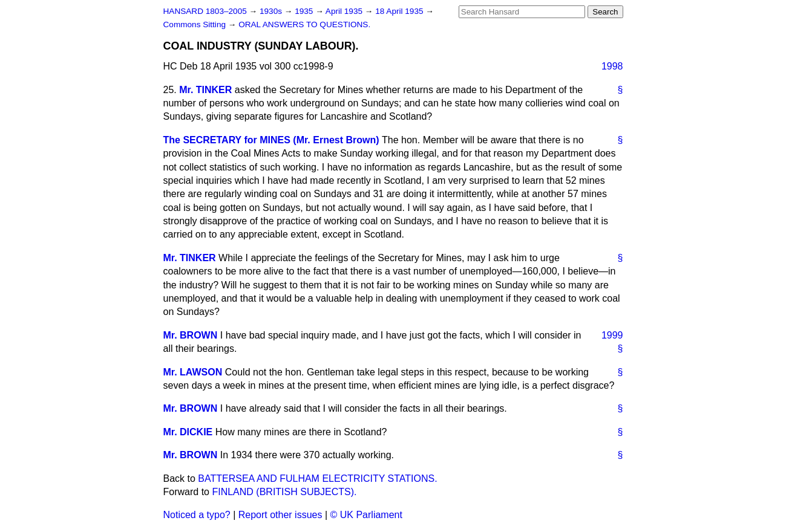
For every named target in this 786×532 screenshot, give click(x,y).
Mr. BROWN (191, 335)
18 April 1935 (400, 11)
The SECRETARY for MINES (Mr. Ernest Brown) (271, 140)
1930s (272, 11)
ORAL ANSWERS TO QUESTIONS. (304, 24)
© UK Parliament (366, 515)
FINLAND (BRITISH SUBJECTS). (284, 492)
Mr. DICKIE (188, 432)
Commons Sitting (196, 24)
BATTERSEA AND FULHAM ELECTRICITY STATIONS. (317, 478)
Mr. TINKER (205, 90)
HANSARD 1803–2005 (205, 11)
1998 (612, 66)
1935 (305, 11)
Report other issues (280, 515)
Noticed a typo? (197, 515)
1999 (612, 335)
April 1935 (345, 11)
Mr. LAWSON (193, 372)
